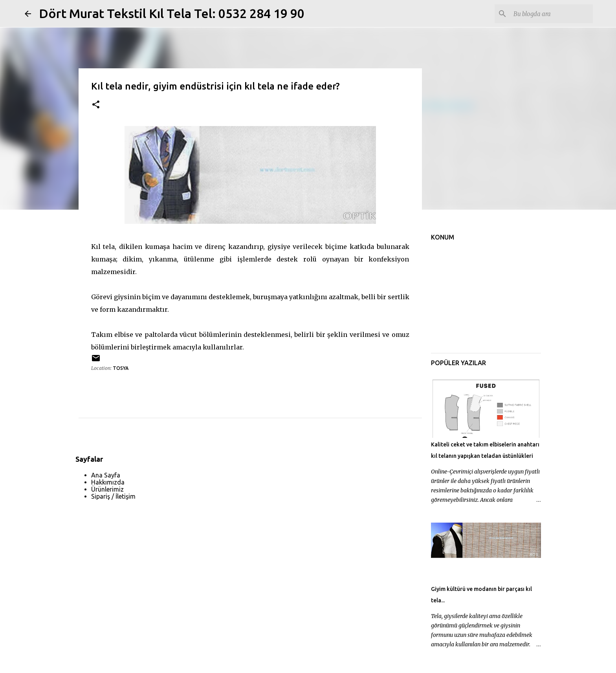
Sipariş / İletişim (113, 496)
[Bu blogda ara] (552, 14)
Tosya (121, 368)
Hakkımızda (108, 482)
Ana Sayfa (106, 475)
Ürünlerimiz (107, 489)
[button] (96, 105)
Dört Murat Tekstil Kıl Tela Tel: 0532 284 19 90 (172, 13)
